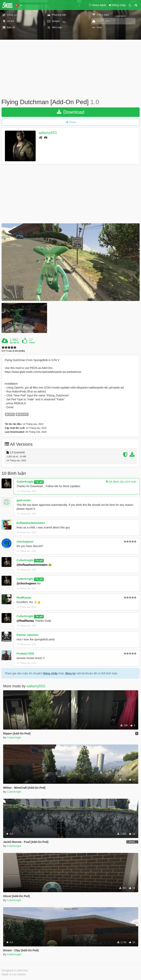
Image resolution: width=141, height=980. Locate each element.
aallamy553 (48, 133)
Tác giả (39, 482)
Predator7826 (25, 654)
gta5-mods (24, 500)
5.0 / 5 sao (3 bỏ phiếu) (13, 351)
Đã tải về (14, 343)
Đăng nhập (51, 673)
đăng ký (70, 673)
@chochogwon (26, 583)
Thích (32, 343)
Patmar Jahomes (28, 635)
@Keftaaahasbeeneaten (32, 565)
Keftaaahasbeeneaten (31, 523)
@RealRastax (25, 621)
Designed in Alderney (15, 970)
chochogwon (25, 542)
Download (71, 112)
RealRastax (24, 598)
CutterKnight (25, 482)
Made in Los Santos (14, 974)
